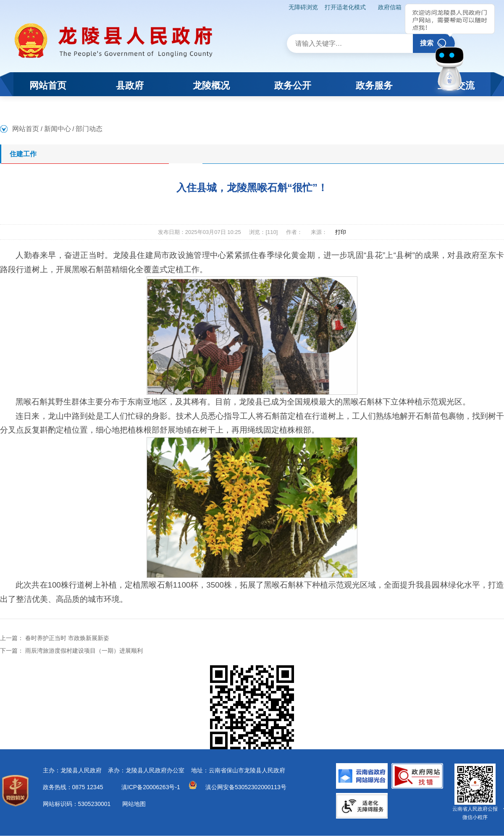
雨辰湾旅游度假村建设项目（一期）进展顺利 (84, 651)
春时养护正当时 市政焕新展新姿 (67, 638)
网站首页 (26, 129)
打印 (341, 232)
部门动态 (89, 129)
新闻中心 (58, 129)
